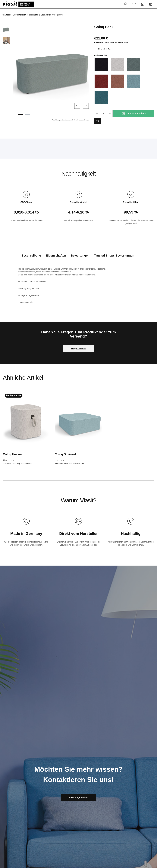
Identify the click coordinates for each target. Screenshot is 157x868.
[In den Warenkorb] (134, 113)
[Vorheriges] (77, 106)
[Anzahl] (103, 113)
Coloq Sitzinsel (65, 454)
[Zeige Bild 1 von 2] (21, 114)
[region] (46, 71)
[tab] (31, 256)
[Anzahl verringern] (97, 113)
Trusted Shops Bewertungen (114, 256)
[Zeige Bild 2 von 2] (28, 114)
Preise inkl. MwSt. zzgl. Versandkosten (111, 42)
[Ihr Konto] (142, 4)
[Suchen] (126, 4)
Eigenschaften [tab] (56, 256)
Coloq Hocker (12, 454)
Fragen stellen (78, 348)
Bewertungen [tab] (80, 256)
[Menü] (117, 4)
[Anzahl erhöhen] (110, 113)
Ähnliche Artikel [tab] (23, 378)
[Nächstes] (86, 106)
